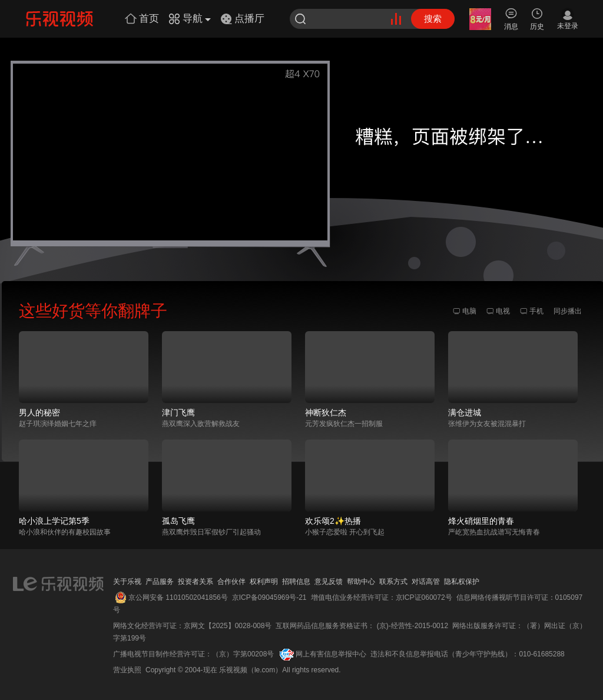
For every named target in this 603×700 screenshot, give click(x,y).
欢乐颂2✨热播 (333, 521)
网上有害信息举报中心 (331, 654)
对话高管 (426, 582)
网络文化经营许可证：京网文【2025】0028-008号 (192, 626)
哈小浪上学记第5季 (54, 521)
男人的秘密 (39, 412)
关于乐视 (127, 582)
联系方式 (393, 582)
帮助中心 (361, 582)
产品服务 (160, 582)
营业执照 (127, 670)
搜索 (433, 19)
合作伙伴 (231, 582)
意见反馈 (329, 582)
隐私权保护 (462, 582)
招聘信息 (296, 582)
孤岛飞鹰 (178, 521)
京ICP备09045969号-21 (269, 597)
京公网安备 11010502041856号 (178, 597)
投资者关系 (196, 582)
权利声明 (264, 582)
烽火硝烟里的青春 (481, 521)
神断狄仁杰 (326, 412)
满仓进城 (465, 412)
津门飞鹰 (178, 412)
